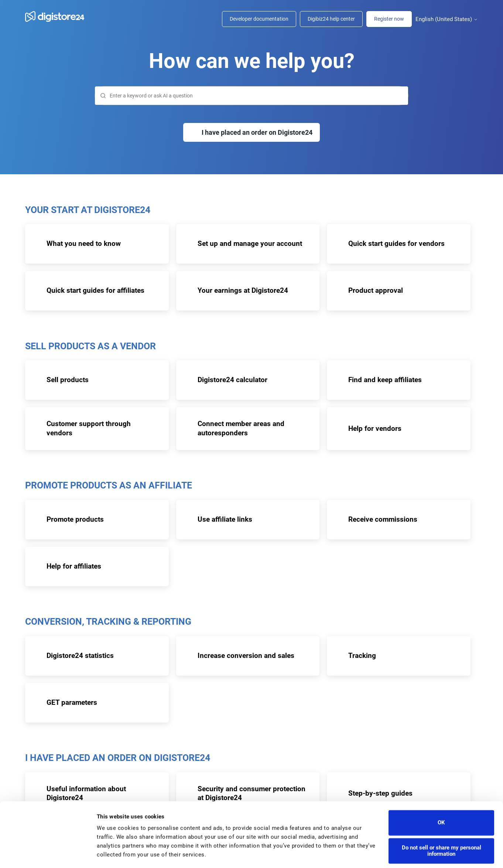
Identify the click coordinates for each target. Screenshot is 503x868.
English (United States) (447, 19)
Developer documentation (259, 19)
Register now (389, 19)
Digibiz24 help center (331, 19)
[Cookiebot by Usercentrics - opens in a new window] (48, 854)
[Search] (251, 96)
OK (441, 801)
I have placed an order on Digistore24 (257, 132)
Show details (113, 854)
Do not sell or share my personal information (442, 829)
